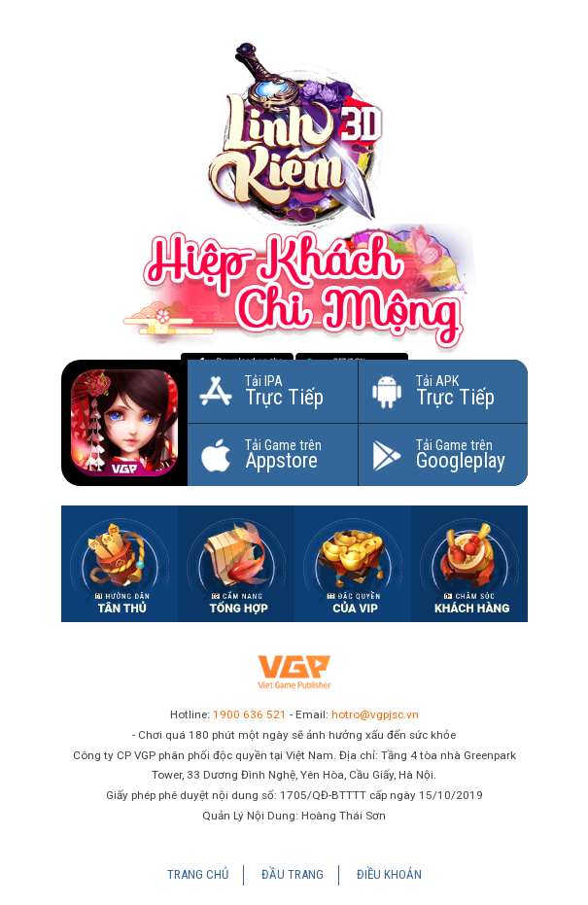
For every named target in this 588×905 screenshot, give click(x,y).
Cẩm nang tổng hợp (236, 564)
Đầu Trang (293, 874)
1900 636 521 (250, 714)
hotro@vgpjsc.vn (375, 714)
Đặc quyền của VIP (353, 564)
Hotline (469, 564)
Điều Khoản (389, 874)
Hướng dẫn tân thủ (120, 564)
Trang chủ (198, 874)
